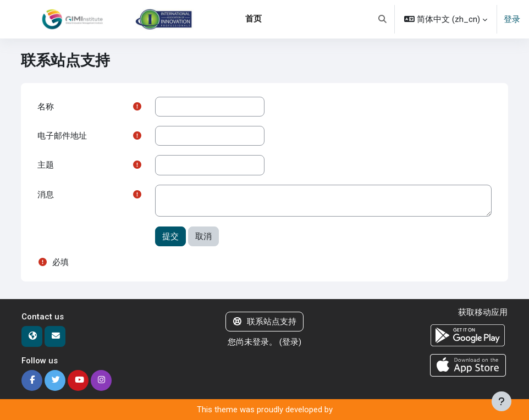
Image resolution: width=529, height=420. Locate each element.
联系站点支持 (265, 322)
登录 (512, 19)
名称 (46, 107)
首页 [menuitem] (254, 19)
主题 (46, 165)
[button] (382, 19)
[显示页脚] (502, 401)
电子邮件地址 (62, 136)
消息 (46, 195)
